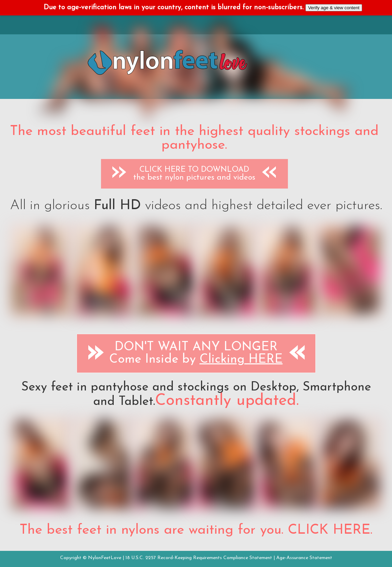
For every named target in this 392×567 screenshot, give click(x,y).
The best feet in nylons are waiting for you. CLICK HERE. (196, 530)
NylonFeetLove (105, 558)
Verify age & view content (334, 8)
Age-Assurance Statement (304, 558)
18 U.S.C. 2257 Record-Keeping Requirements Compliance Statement (199, 558)
